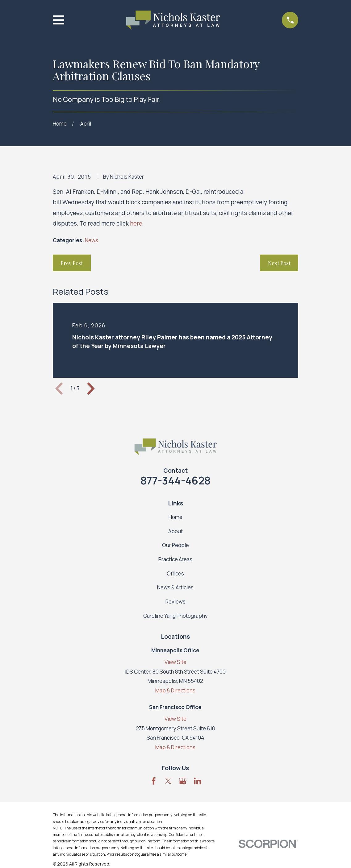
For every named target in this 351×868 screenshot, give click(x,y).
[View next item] (91, 388)
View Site (175, 662)
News (92, 240)
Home (175, 517)
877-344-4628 (175, 480)
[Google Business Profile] (183, 781)
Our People (175, 545)
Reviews (175, 602)
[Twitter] (168, 781)
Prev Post (72, 263)
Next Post (279, 263)
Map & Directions (175, 690)
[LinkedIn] (198, 781)
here (136, 223)
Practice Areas (175, 559)
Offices (175, 573)
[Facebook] (154, 781)
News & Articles (175, 587)
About (175, 531)
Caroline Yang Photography (175, 616)
